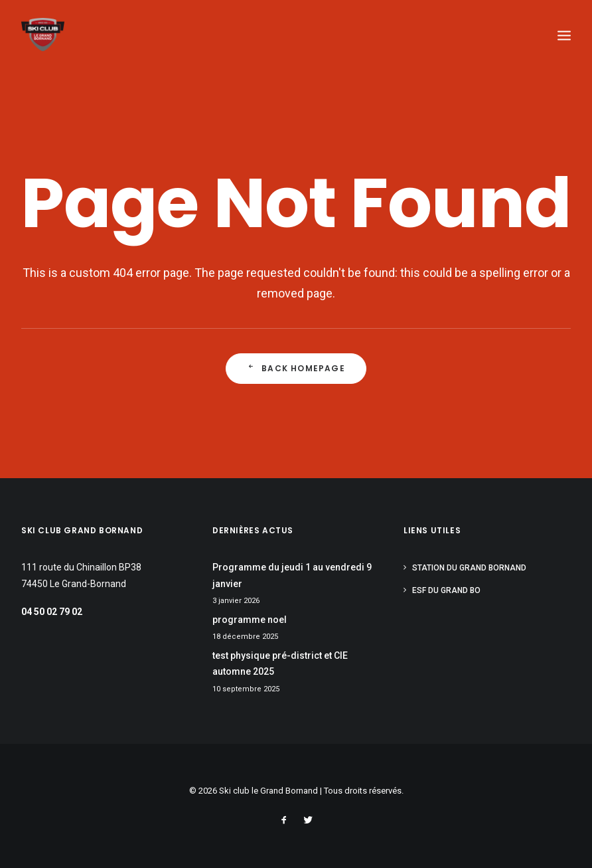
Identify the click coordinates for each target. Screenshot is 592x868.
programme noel (250, 620)
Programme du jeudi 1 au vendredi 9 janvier (292, 575)
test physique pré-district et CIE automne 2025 (280, 664)
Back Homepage (296, 369)
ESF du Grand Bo (446, 590)
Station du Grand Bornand (469, 568)
